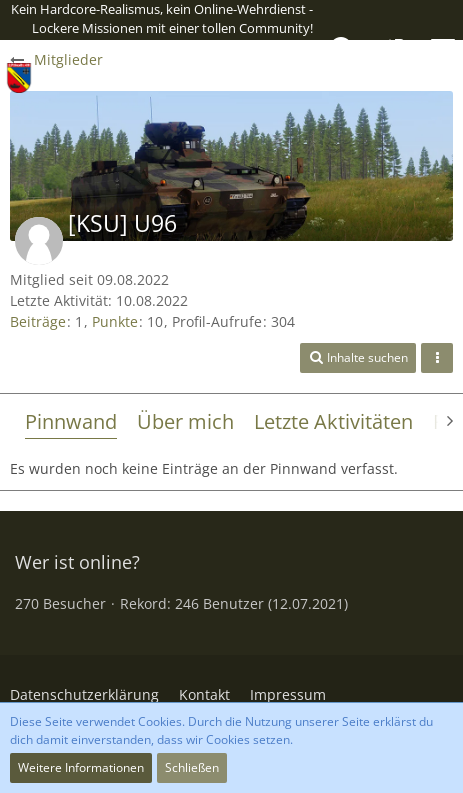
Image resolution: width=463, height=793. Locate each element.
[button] (443, 49)
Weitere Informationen (81, 767)
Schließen (192, 767)
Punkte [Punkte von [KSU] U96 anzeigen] (115, 321)
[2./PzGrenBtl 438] (19, 78)
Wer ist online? (77, 562)
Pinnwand (71, 421)
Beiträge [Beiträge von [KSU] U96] (38, 321)
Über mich (185, 421)
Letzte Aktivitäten (333, 421)
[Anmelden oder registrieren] (393, 49)
